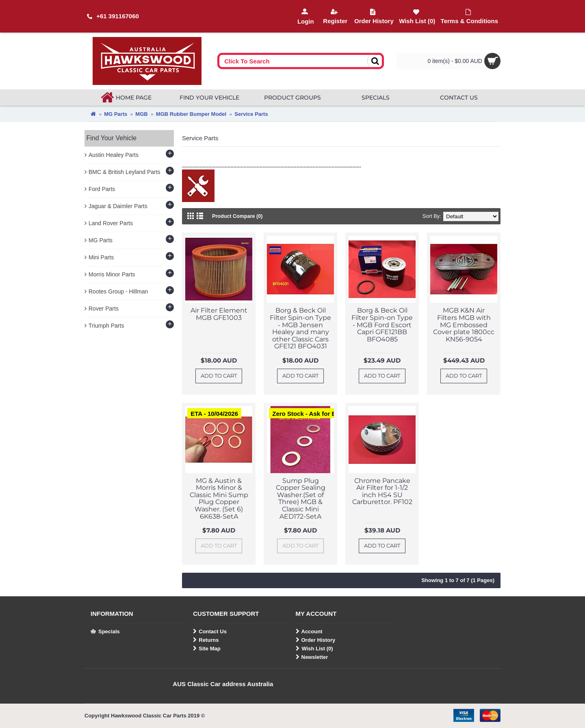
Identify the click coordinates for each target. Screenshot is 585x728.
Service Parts (251, 114)
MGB (141, 114)
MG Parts (116, 114)
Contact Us (210, 632)
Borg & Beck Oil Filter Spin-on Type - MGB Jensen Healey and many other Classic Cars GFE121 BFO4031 (300, 328)
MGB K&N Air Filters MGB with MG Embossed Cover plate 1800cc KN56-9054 (464, 325)
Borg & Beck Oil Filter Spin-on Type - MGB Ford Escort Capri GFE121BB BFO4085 (382, 325)
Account (309, 632)
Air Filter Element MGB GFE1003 (219, 314)
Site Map (207, 649)
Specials (105, 632)
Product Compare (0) (238, 216)
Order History (316, 640)
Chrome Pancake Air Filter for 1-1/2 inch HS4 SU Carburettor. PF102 (382, 491)
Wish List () (314, 649)
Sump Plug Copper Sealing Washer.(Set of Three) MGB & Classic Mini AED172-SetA (301, 499)
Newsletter (312, 657)
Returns (206, 640)
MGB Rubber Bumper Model (191, 114)
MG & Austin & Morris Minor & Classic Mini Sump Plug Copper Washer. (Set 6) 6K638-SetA (219, 499)
